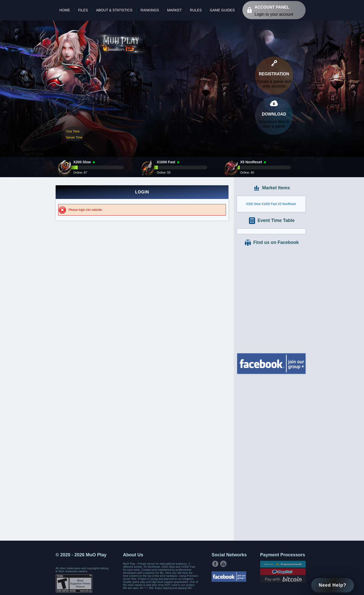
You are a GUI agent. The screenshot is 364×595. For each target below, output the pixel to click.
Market (174, 10)
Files (83, 10)
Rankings (150, 10)
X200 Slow (253, 204)
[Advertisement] (271, 457)
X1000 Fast (269, 204)
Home (65, 10)
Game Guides (222, 10)
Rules (196, 10)
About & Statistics (114, 10)
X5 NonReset (287, 204)
